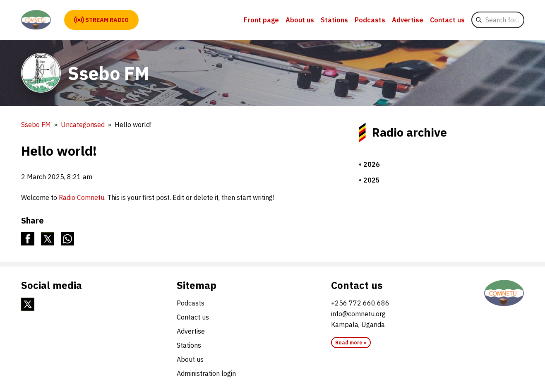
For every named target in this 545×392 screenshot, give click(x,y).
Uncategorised (83, 125)
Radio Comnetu (82, 197)
